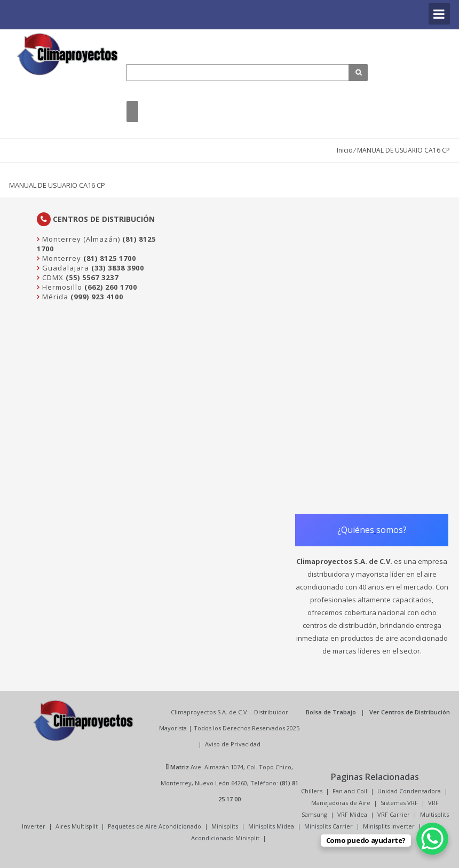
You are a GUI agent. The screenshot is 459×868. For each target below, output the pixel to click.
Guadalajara (65, 268)
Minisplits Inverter (389, 826)
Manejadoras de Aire (341, 803)
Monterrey (61, 258)
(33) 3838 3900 (118, 268)
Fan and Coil (350, 791)
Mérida (54, 297)
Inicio (345, 150)
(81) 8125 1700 (110, 258)
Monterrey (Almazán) (80, 239)
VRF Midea (352, 814)
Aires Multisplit (77, 826)
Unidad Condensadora (409, 791)
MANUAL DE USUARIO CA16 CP (57, 185)
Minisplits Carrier (329, 826)
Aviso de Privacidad (233, 744)
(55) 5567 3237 (92, 277)
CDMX (52, 277)
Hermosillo (61, 287)
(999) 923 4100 (97, 297)
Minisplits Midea (271, 826)
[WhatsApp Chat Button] (432, 839)
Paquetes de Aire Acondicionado (155, 826)
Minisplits (225, 826)
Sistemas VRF (399, 803)
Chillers (312, 791)
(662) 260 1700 (111, 287)
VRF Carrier (394, 814)
